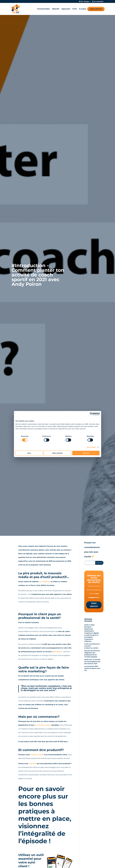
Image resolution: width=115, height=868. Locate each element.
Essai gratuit (96, 9)
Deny (29, 453)
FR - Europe (85, 2)
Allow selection (57, 453)
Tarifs (75, 9)
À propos (83, 9)
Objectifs (56, 9)
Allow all (86, 453)
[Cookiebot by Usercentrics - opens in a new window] (91, 414)
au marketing (45, 582)
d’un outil (32, 764)
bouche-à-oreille (37, 755)
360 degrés (57, 652)
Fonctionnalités (44, 9)
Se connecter (99, 2)
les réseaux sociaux (43, 725)
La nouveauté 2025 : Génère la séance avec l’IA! (92, 668)
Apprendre (66, 9)
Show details (91, 447)
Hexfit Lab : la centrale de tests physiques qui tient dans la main (92, 662)
